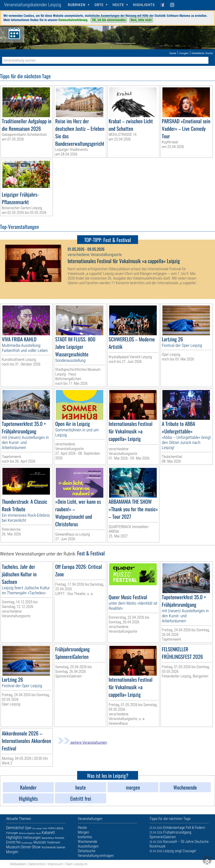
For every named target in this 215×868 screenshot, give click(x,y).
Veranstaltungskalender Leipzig (33, 5)
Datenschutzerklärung (73, 20)
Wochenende (49, 847)
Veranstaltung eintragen (96, 856)
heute (173, 53)
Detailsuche (87, 851)
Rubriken (77, 5)
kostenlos (85, 837)
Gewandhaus (48, 838)
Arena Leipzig (56, 828)
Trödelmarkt (53, 842)
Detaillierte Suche (202, 53)
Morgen (12, 852)
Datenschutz (37, 864)
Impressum (55, 864)
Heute (38, 833)
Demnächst (15, 828)
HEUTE (118, 5)
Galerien (61, 847)
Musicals (40, 842)
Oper (28, 828)
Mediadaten (18, 864)
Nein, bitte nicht (141, 20)
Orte (99, 5)
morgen (184, 53)
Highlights (144, 5)
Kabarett (48, 833)
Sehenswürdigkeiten (27, 833)
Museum (13, 847)
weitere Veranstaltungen (82, 742)
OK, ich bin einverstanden (109, 20)
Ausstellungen (27, 843)
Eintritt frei (13, 842)
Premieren (60, 838)
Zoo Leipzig (37, 828)
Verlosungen (32, 837)
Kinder (45, 828)
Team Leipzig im (76, 864)
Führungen (12, 833)
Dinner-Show (31, 847)
